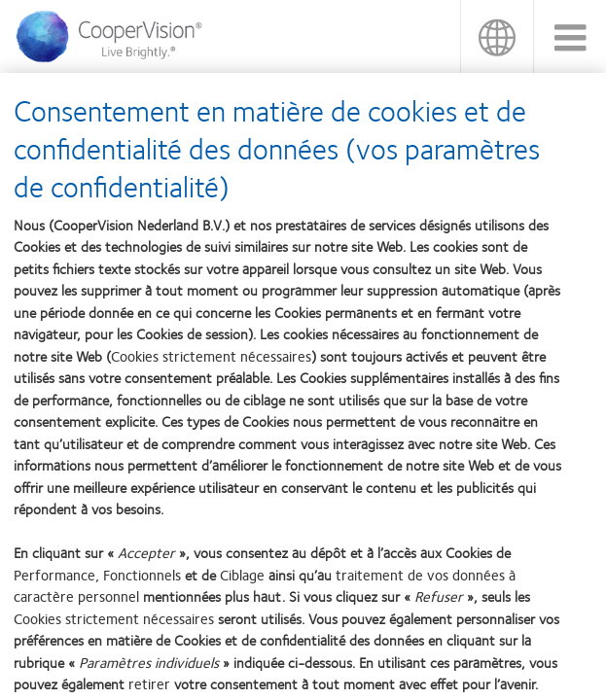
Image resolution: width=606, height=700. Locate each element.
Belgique (497, 36)
